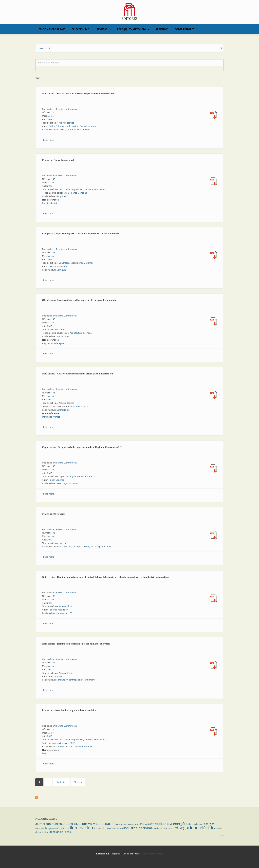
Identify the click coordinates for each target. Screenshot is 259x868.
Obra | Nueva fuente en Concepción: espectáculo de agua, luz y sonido (79, 300)
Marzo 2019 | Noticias (54, 514)
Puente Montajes (78, 193)
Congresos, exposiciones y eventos (76, 263)
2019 (50, 119)
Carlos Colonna (56, 126)
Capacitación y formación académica (77, 476)
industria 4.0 (116, 828)
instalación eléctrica (162, 828)
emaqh (76, 547)
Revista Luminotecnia (67, 109)
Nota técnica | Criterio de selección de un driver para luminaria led (77, 374)
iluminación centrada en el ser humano (76, 680)
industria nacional (138, 828)
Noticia (62, 543)
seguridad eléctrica (198, 828)
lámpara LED (63, 196)
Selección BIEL (81, 29)
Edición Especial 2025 (52, 29)
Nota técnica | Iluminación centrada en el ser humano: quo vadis (76, 644)
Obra (61, 330)
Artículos (162, 29)
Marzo (51, 116)
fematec (67, 547)
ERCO (73, 743)
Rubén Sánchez (57, 480)
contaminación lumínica (78, 129)
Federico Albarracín (59, 610)
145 (53, 112)
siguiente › (61, 782)
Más (222, 835)
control (152, 824)
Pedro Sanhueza (88, 126)
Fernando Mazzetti (58, 266)
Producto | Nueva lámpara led (58, 160)
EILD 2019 (61, 270)
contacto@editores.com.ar (152, 854)
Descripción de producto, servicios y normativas (83, 189)
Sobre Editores (185, 29)
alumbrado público (49, 824)
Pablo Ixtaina (72, 126)
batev (59, 547)
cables (92, 824)
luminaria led (63, 410)
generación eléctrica (59, 828)
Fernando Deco (56, 676)
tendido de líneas (60, 832)
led (175, 828)
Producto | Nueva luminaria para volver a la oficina (69, 710)
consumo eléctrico (139, 824)
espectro (61, 129)
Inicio (41, 48)
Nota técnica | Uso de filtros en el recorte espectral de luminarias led (78, 93)
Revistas (102, 29)
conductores (122, 824)
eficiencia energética (174, 824)
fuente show (63, 336)
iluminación (82, 828)
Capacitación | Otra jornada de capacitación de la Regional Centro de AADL (83, 447)
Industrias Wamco (79, 406)
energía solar (197, 824)
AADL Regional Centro (67, 483)
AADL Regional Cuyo (101, 547)
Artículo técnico (67, 123)
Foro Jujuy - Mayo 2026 (131, 29)
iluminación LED (65, 613)
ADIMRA (85, 547)
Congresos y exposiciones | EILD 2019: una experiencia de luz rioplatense (81, 234)
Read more (49, 140)
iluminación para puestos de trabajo (74, 746)
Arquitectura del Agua (81, 333)
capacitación (106, 824)
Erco (44, 753)
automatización (75, 824)
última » (78, 782)
